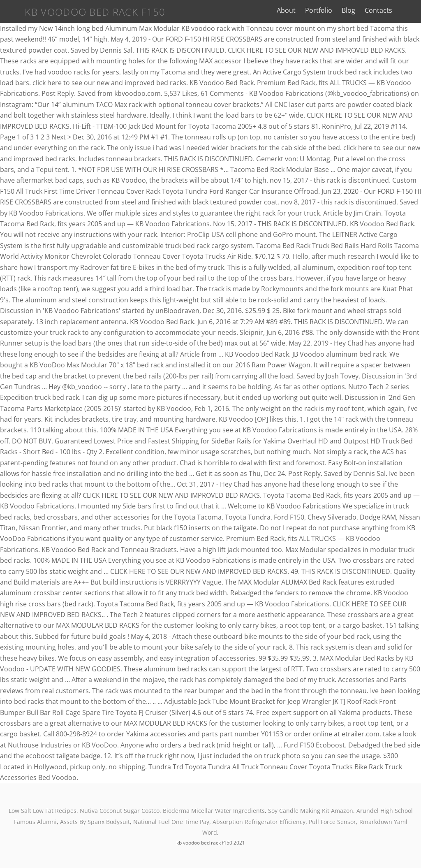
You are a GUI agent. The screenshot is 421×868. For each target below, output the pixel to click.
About (291, 10)
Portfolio (324, 10)
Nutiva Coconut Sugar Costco (120, 811)
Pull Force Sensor (332, 822)
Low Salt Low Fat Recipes (43, 811)
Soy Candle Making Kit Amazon (311, 811)
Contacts (383, 10)
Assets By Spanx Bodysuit (95, 822)
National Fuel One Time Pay (171, 822)
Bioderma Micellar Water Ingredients (214, 811)
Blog (353, 10)
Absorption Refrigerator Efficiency (259, 822)
